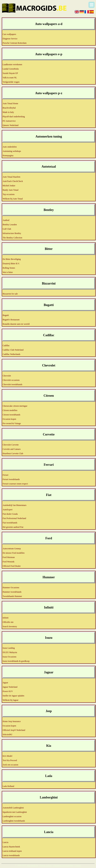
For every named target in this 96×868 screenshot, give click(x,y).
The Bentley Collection (12, 238)
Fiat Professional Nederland (14, 518)
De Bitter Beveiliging (12, 259)
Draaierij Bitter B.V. (11, 264)
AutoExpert (8, 510)
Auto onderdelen (10, 147)
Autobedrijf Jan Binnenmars (15, 505)
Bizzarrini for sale (10, 294)
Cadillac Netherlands (11, 354)
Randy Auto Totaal (10, 190)
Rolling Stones (9, 268)
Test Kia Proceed (10, 760)
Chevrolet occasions (11, 380)
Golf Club (7, 229)
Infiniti (6, 618)
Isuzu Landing (9, 648)
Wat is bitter (8, 272)
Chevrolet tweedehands (12, 384)
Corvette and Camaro (12, 449)
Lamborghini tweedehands (14, 821)
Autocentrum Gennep (12, 549)
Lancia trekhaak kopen (12, 851)
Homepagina (8, 156)
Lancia (6, 842)
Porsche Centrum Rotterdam (15, 43)
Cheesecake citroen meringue (15, 406)
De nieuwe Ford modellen (14, 553)
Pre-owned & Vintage (12, 423)
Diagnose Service (10, 39)
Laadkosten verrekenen (12, 64)
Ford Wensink (8, 562)
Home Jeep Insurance (12, 721)
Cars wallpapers (9, 34)
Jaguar (5, 683)
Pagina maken (46, 865)
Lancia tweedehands (11, 855)
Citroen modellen (10, 410)
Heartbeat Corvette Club (13, 453)
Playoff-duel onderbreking (14, 117)
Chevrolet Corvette (11, 445)
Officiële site (8, 622)
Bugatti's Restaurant (11, 320)
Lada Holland (8, 786)
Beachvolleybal (9, 108)
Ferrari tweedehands (11, 479)
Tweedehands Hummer (12, 596)
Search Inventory (10, 626)
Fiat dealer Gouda (10, 514)
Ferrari (6, 475)
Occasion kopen (9, 419)
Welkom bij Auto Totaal (13, 199)
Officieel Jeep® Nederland (14, 730)
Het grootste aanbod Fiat (13, 527)
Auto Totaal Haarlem (11, 177)
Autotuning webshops (12, 151)
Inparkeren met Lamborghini (15, 812)
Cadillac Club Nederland (13, 350)
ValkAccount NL (10, 78)
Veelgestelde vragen (11, 82)
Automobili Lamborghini (13, 808)
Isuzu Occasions (9, 657)
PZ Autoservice (9, 121)
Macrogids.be (33, 865)
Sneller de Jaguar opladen (13, 696)
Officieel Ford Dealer (12, 566)
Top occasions (9, 194)
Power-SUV (8, 691)
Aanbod (6, 220)
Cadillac (6, 345)
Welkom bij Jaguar (10, 700)
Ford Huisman (9, 557)
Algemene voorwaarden (63, 865)
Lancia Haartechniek (11, 847)
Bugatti (6, 315)
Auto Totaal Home (10, 103)
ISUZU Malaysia (10, 652)
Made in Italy (8, 112)
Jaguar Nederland (10, 687)
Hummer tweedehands (12, 592)
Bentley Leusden (10, 225)
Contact (78, 865)
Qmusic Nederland (10, 125)
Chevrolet (7, 376)
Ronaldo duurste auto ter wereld (16, 324)
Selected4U (7, 734)
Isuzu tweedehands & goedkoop (16, 661)
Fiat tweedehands (10, 523)
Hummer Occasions (11, 588)
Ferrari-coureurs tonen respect (15, 484)
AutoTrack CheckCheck (13, 181)
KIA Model (7, 756)
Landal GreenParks (11, 69)
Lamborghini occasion (12, 816)
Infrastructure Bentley (12, 233)
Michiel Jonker (9, 186)
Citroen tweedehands (11, 415)
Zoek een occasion (10, 765)
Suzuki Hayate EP (10, 73)
